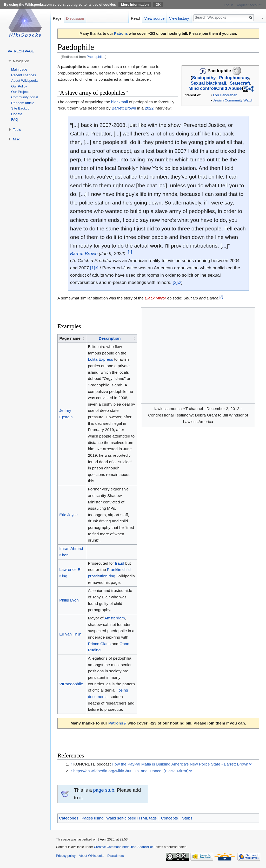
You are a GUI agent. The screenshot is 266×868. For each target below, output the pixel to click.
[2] (175, 282)
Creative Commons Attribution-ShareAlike (123, 847)
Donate (17, 114)
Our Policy (19, 86)
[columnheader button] (112, 339)
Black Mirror (155, 298)
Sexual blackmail (208, 83)
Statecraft (240, 83)
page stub (104, 790)
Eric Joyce (68, 515)
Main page (19, 69)
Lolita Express (100, 359)
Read (135, 18)
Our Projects (21, 92)
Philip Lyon (69, 600)
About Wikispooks (25, 81)
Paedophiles (96, 57)
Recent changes (24, 75)
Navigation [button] (21, 61)
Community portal (25, 97)
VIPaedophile (71, 684)
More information (135, 5)
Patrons (121, 33)
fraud (120, 563)
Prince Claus (99, 644)
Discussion (75, 18)
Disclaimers (116, 856)
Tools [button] (17, 130)
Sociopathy (204, 78)
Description (110, 338)
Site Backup (20, 108)
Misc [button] (16, 139)
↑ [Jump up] (71, 764)
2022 (149, 108)
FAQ (15, 119)
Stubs (187, 818)
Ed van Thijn (70, 634)
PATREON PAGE (21, 51)
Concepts (169, 818)
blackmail (119, 102)
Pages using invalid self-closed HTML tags (119, 818)
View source (155, 18)
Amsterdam (115, 618)
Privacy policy (66, 856)
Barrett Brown (124, 108)
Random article (23, 103)
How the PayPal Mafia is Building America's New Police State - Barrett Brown (180, 764)
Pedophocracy (234, 78)
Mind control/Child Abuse (215, 89)
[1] (130, 252)
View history (179, 18)
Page (57, 18)
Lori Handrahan (225, 95)
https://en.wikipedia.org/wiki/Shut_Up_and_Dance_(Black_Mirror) (131, 771)
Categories (69, 818)
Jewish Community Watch (233, 100)
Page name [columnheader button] (70, 338)
